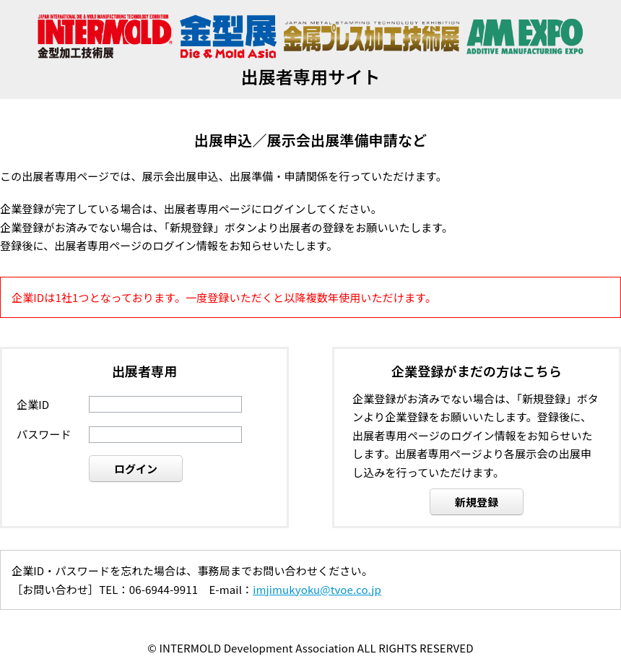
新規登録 (477, 502)
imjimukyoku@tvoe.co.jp (317, 589)
